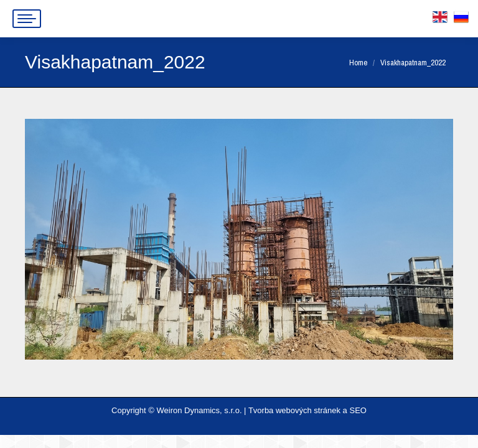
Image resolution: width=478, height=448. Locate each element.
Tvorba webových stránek (294, 410)
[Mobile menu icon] (27, 19)
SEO (358, 410)
